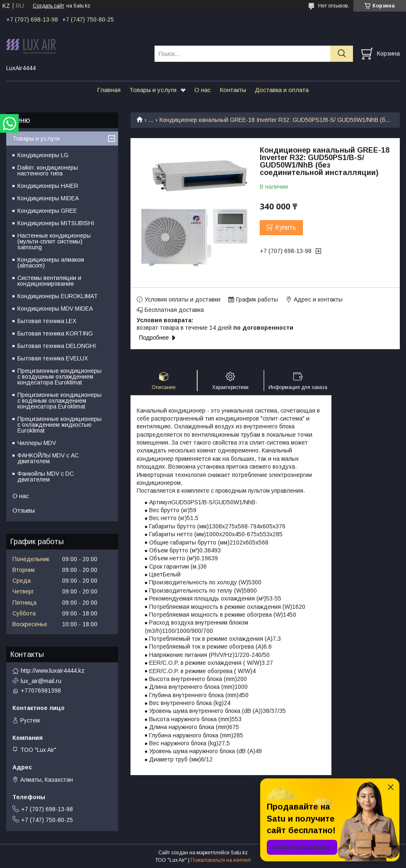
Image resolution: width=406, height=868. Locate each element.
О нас (203, 90)
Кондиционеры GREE (47, 211)
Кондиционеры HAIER (48, 186)
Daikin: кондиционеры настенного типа (48, 170)
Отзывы (24, 510)
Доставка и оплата (282, 90)
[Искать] (342, 54)
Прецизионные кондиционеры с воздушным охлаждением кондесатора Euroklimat (59, 377)
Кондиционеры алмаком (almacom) (51, 263)
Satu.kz (239, 853)
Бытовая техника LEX (47, 321)
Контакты (233, 90)
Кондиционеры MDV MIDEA (55, 309)
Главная (109, 90)
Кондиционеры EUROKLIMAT (58, 296)
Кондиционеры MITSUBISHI (56, 223)
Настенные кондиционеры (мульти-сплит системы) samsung (54, 241)
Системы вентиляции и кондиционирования (49, 281)
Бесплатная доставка (174, 310)
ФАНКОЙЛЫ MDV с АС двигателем (48, 458)
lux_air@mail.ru (41, 681)
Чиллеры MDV (37, 443)
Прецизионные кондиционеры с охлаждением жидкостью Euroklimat (59, 425)
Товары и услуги (153, 90)
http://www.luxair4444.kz (53, 671)
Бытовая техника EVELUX (53, 358)
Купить (286, 227)
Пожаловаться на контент (221, 860)
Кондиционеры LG (43, 155)
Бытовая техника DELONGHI (57, 346)
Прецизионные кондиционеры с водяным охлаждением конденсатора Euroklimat (59, 401)
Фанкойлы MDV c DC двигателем (46, 477)
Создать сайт (48, 6)
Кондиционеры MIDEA (48, 198)
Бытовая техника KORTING (55, 333)
